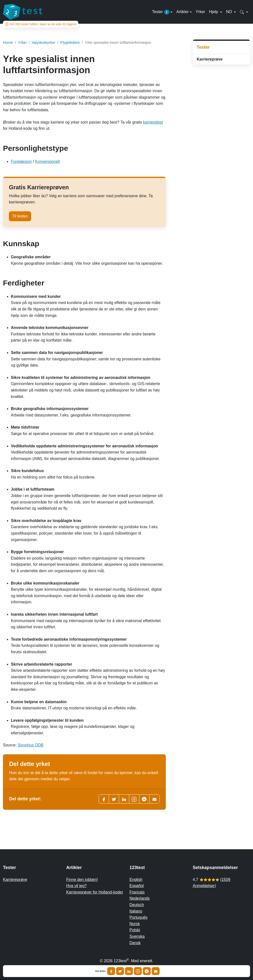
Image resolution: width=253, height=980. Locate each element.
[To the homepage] (23, 12)
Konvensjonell (47, 162)
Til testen (20, 216)
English (136, 880)
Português (138, 917)
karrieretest (153, 122)
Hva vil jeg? (76, 886)
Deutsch (137, 905)
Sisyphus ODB (31, 745)
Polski (135, 930)
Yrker (200, 12)
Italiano (136, 911)
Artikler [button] (183, 12)
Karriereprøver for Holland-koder (95, 892)
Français (137, 892)
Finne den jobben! (82, 880)
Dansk (135, 943)
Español (137, 886)
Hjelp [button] (214, 12)
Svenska (137, 936)
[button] (244, 12)
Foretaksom (21, 162)
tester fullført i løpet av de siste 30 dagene (41, 24)
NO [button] (230, 12)
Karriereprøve (210, 59)
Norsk (135, 924)
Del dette (100, 971)
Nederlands (140, 898)
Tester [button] (161, 12)
